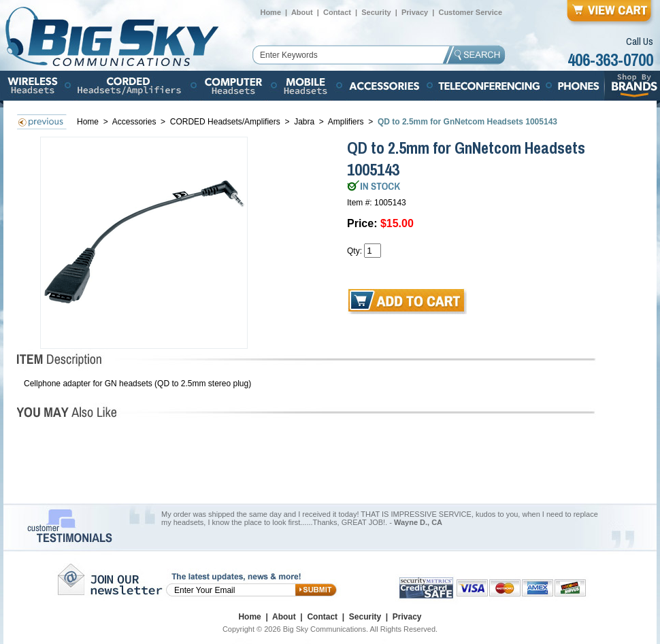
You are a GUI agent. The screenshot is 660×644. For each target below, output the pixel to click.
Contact (337, 12)
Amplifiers (346, 122)
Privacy (415, 12)
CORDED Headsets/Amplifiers (225, 122)
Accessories (135, 122)
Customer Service (470, 12)
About (302, 12)
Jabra (304, 122)
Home (270, 12)
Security (376, 12)
